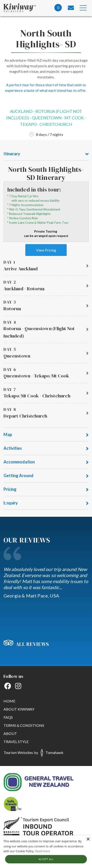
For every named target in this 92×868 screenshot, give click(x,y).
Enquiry (46, 503)
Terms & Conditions (24, 725)
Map (46, 435)
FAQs (8, 717)
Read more (43, 851)
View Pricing (46, 250)
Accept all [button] (46, 859)
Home (9, 701)
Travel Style (16, 742)
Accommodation (46, 462)
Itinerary (46, 154)
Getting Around (46, 476)
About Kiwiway (19, 709)
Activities (46, 448)
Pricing (46, 490)
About (10, 733)
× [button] (88, 839)
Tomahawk (54, 752)
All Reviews (26, 644)
